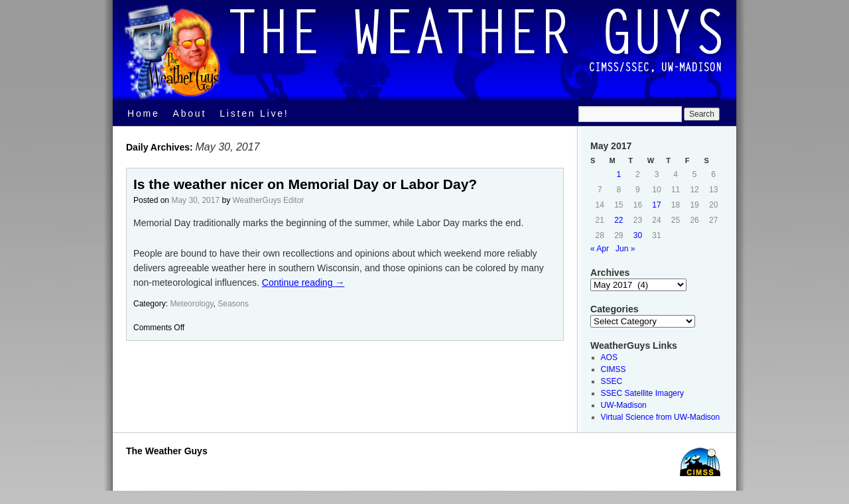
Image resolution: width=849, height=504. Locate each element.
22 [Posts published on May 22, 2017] (619, 220)
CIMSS (614, 369)
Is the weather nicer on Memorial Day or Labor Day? (305, 184)
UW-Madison (624, 405)
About (190, 113)
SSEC (612, 381)
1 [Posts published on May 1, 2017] (619, 174)
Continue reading (303, 283)
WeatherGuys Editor (268, 200)
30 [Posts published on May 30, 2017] (638, 235)
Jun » (625, 249)
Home (144, 113)
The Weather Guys (167, 451)
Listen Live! (254, 113)
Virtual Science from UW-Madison (661, 417)
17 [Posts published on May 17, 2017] (656, 205)
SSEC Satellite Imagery (642, 393)
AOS (609, 357)
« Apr (600, 249)
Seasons (233, 304)
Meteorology (191, 304)
